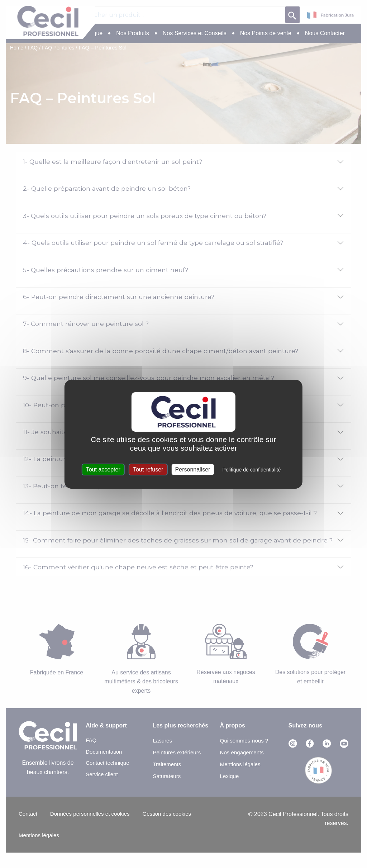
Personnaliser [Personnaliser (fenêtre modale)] (193, 469)
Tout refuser (148, 469)
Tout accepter (103, 469)
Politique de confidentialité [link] (252, 470)
